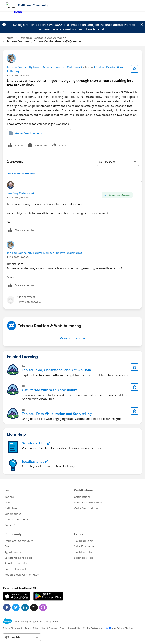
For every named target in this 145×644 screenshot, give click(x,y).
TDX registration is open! (29, 25)
